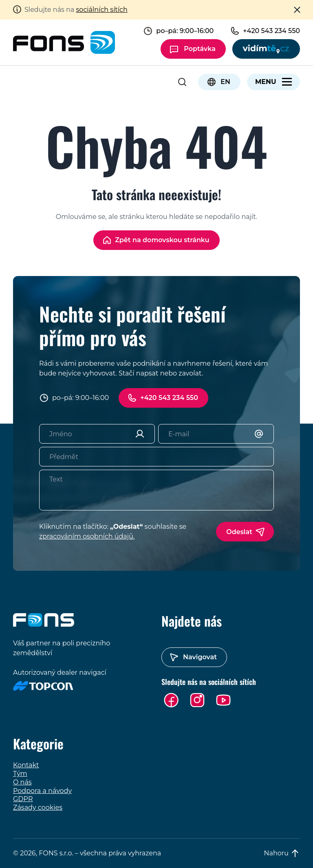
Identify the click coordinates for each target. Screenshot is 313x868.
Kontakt (26, 765)
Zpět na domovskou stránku (162, 240)
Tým (20, 774)
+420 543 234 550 (169, 398)
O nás (22, 782)
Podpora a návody (42, 791)
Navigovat (200, 657)
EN (225, 82)
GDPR (23, 799)
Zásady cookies (38, 807)
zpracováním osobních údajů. (87, 536)
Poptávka (200, 49)
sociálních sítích (102, 10)
